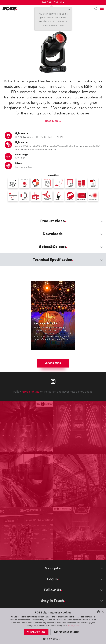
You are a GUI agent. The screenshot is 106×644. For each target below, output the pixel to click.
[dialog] (53, 626)
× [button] (103, 612)
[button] (53, 639)
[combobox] (99, 612)
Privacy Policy (74, 626)
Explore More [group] (53, 363)
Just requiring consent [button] (66, 632)
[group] (44, 354)
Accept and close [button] (36, 632)
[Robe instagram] (53, 381)
